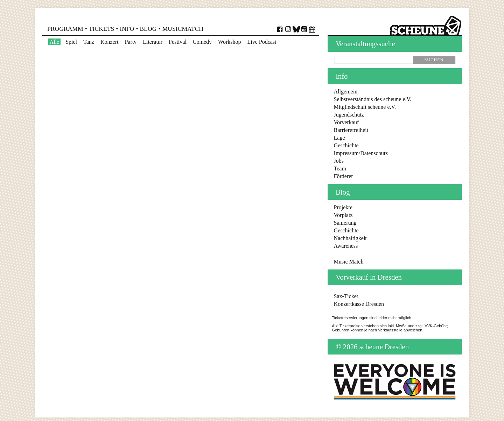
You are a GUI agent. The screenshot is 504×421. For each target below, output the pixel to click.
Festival (178, 42)
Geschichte (346, 145)
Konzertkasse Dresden (359, 304)
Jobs (339, 161)
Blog (148, 29)
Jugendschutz (349, 115)
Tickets (101, 29)
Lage (339, 138)
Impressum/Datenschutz (361, 153)
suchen (434, 60)
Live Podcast (262, 42)
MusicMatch (183, 29)
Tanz (89, 42)
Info (127, 29)
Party (131, 42)
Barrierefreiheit (351, 130)
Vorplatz (343, 215)
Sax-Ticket (346, 296)
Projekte (343, 207)
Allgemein (346, 92)
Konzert (110, 42)
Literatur (153, 42)
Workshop (229, 42)
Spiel (71, 42)
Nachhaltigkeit (350, 238)
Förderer (344, 176)
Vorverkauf (346, 122)
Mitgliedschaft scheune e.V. (365, 107)
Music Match (349, 262)
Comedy (202, 42)
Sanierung (345, 223)
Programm (65, 29)
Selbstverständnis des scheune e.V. (373, 99)
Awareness (346, 246)
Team (340, 169)
